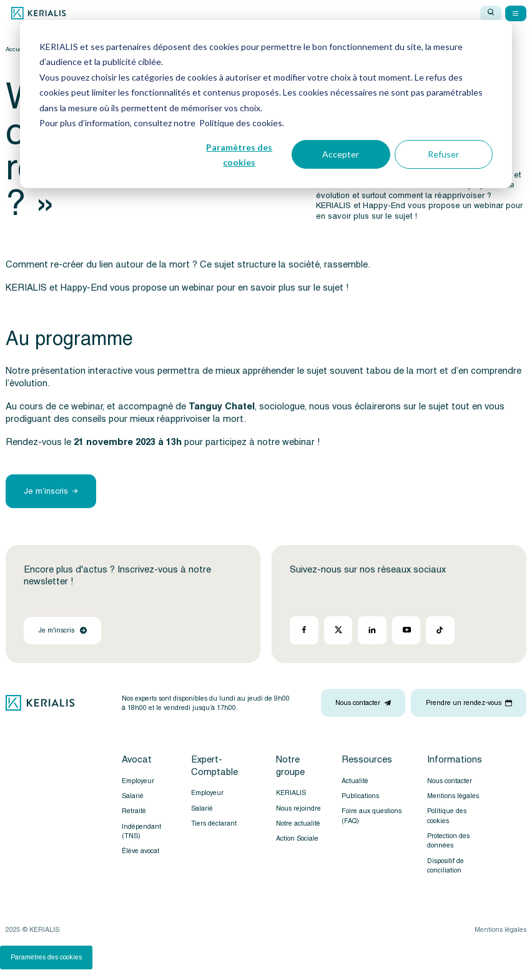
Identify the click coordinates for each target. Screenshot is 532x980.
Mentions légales (453, 796)
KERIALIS (291, 793)
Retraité (134, 811)
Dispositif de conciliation (446, 866)
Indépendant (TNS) (141, 831)
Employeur (138, 781)
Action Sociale (297, 838)
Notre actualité (298, 823)
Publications (360, 796)
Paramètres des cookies (46, 957)
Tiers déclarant (214, 823)
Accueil (16, 49)
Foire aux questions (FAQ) (372, 816)
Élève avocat (140, 851)
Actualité (355, 781)
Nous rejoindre (298, 808)
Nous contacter (450, 781)
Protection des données (448, 841)
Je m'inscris (63, 630)
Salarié (133, 796)
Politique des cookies (447, 816)
